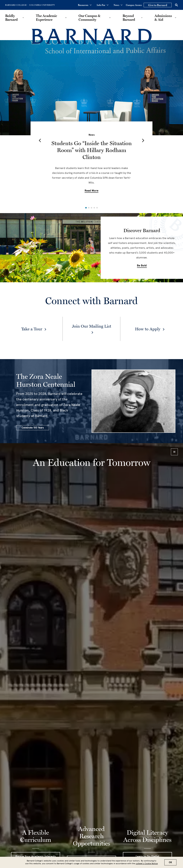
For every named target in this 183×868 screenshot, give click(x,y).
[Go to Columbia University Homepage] (42, 5)
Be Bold (142, 266)
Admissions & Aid (163, 18)
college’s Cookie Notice (147, 864)
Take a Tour (32, 329)
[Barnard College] (92, 37)
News (118, 5)
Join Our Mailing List (92, 326)
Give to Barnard (158, 5)
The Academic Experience (47, 18)
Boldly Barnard (11, 18)
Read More (91, 191)
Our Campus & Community (90, 18)
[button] (40, 140)
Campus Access (134, 5)
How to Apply (148, 329)
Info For (103, 5)
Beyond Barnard (129, 18)
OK (170, 862)
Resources (85, 5)
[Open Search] (176, 5)
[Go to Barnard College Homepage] (16, 5)
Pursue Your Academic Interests (36, 856)
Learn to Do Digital (147, 856)
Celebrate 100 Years (33, 428)
